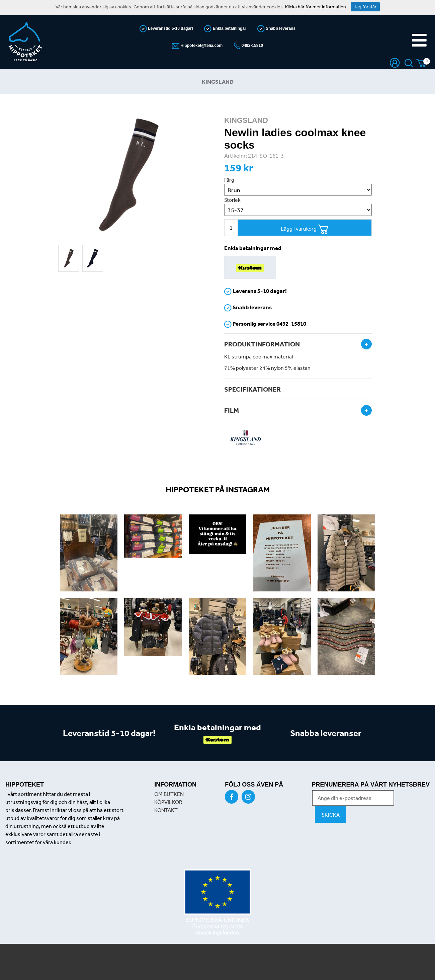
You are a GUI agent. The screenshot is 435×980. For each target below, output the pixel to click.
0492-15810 (252, 46)
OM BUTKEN (169, 794)
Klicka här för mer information (316, 7)
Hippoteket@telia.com (201, 46)
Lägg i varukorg (305, 229)
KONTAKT (166, 810)
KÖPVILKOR (168, 802)
